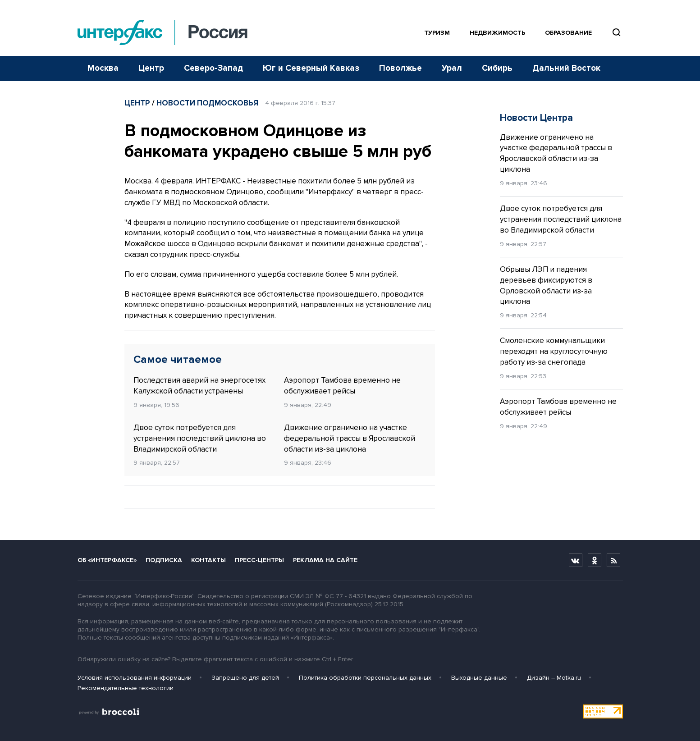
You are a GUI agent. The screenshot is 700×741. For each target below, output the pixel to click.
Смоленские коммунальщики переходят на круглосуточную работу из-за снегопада (554, 351)
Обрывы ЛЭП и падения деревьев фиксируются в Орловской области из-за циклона (546, 285)
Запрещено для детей (245, 678)
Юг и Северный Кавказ (311, 68)
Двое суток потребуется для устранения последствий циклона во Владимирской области (200, 438)
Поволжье (400, 68)
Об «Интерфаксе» (107, 560)
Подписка (164, 560)
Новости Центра (536, 118)
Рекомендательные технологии (126, 688)
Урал (452, 68)
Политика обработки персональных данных (365, 678)
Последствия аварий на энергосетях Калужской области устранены (199, 386)
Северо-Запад (213, 68)
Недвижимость (497, 33)
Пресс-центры (259, 560)
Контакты (208, 560)
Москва (103, 68)
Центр (151, 68)
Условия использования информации (135, 678)
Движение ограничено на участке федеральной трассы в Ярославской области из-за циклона (350, 438)
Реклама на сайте (325, 560)
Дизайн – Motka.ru (554, 678)
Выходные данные (479, 678)
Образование (568, 33)
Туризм (437, 33)
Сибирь (497, 68)
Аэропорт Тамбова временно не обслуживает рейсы (342, 386)
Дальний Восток (566, 68)
